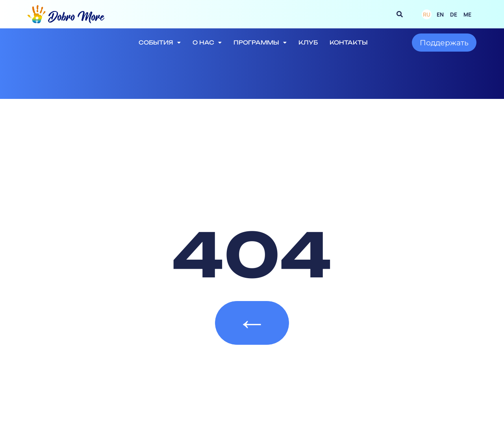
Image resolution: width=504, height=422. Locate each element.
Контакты (349, 42)
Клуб (308, 42)
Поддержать (444, 43)
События (160, 43)
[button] (400, 14)
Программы (260, 43)
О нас (207, 43)
